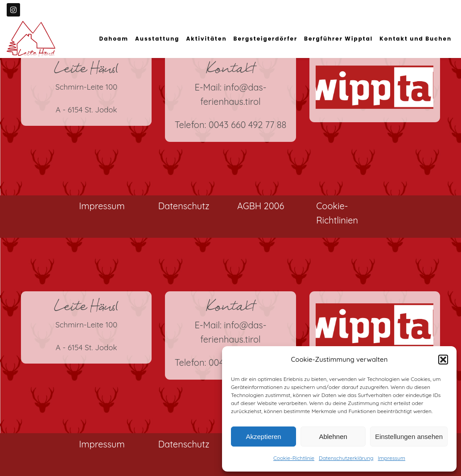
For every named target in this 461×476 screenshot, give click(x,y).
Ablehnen (333, 437)
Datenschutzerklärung (346, 458)
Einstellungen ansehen (409, 437)
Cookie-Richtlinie (294, 458)
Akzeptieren (263, 437)
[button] (443, 360)
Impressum (392, 458)
